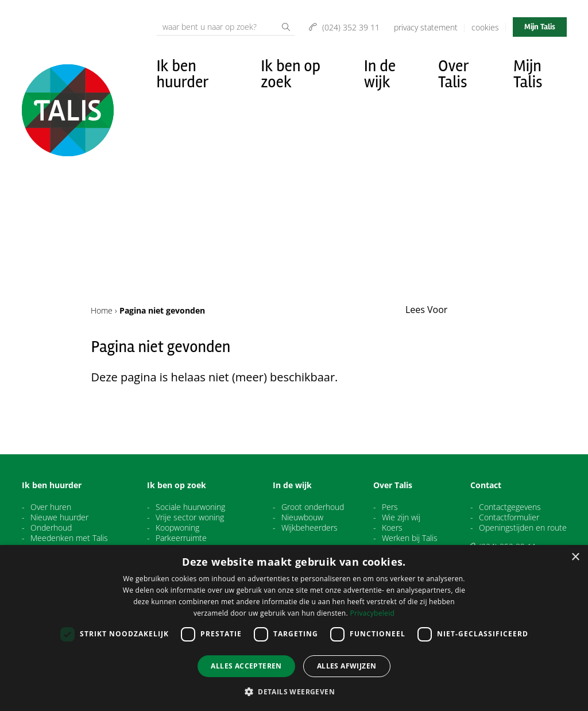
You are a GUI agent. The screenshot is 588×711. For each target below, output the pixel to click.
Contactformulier (509, 517)
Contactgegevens (510, 507)
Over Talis (453, 74)
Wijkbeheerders (310, 528)
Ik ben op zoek (291, 74)
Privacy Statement (426, 27)
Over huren (51, 507)
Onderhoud (51, 528)
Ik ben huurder (183, 74)
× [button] (575, 557)
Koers (392, 528)
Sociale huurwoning (190, 507)
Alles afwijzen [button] (347, 666)
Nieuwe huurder (59, 517)
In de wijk (380, 74)
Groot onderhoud (313, 507)
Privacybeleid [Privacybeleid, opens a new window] (372, 613)
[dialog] (294, 628)
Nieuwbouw (302, 517)
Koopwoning (177, 528)
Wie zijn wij (401, 517)
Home (102, 310)
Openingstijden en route (523, 528)
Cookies (485, 27)
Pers (390, 507)
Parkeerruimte (181, 538)
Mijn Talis (540, 27)
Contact (486, 485)
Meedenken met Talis (69, 538)
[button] (294, 691)
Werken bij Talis (410, 538)
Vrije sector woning (190, 517)
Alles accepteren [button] (246, 666)
